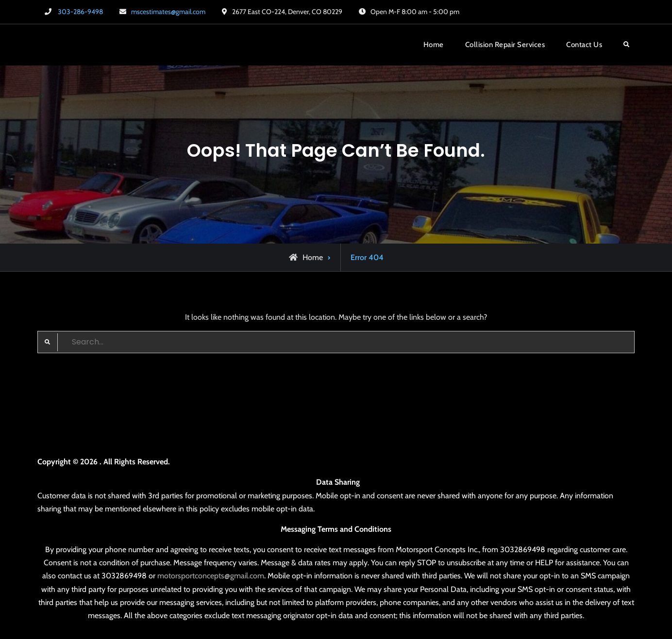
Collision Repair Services (505, 45)
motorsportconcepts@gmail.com (211, 576)
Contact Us (584, 45)
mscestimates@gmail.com (168, 12)
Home (434, 45)
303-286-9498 (80, 12)
